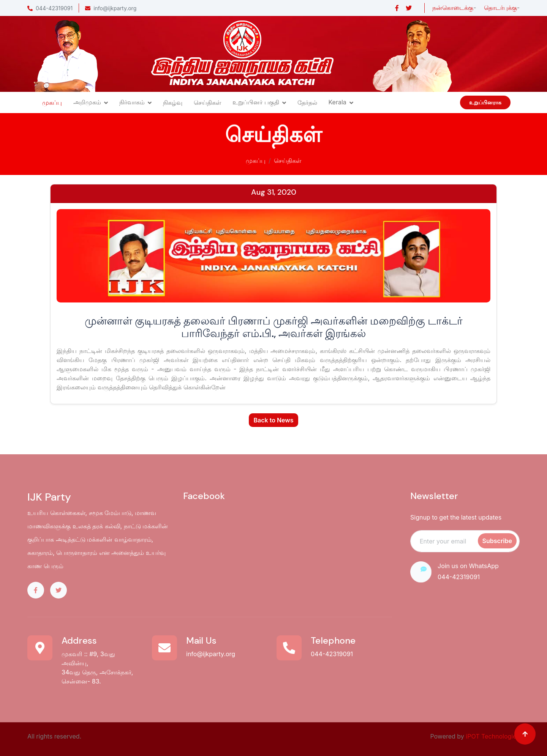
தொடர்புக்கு (500, 8)
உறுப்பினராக (485, 102)
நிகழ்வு (173, 102)
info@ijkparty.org (111, 8)
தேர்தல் (307, 102)
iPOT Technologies (493, 736)
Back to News (273, 420)
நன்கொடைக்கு (453, 8)
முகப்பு (52, 102)
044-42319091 (50, 8)
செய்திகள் (207, 102)
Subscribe (497, 541)
